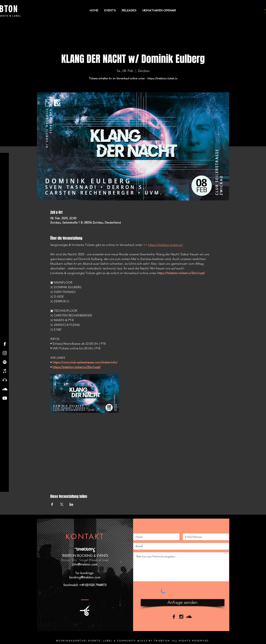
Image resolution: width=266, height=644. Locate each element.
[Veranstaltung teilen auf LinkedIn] (71, 504)
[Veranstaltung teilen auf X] (62, 504)
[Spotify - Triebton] (5, 362)
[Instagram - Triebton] (5, 353)
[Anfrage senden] (183, 603)
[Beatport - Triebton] (5, 380)
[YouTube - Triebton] (5, 398)
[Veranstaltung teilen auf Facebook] (52, 504)
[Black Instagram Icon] (181, 617)
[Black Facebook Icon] (174, 617)
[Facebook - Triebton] (5, 344)
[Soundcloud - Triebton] (5, 389)
